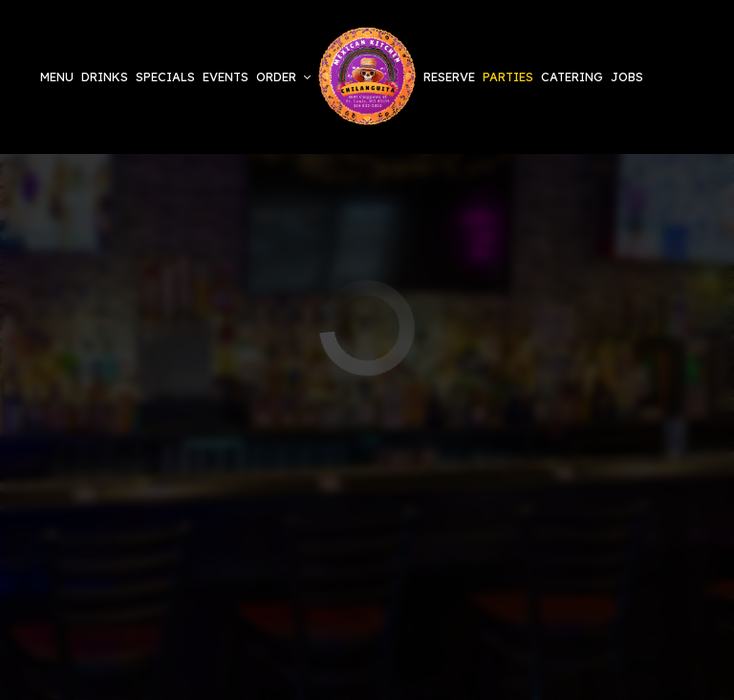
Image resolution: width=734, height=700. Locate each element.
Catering (572, 77)
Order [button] (283, 77)
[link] (367, 77)
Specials (165, 77)
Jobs (627, 77)
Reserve (449, 77)
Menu (57, 77)
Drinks (105, 77)
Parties (508, 77)
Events (226, 77)
